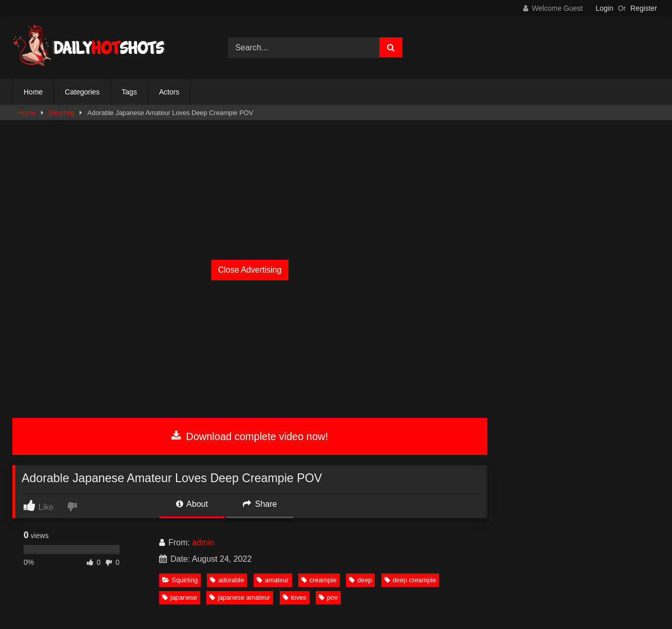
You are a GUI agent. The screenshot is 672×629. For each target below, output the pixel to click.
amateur (273, 580)
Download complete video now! (250, 436)
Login (604, 8)
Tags (129, 92)
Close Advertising (250, 270)
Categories (82, 92)
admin (203, 542)
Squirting (62, 113)
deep (360, 580)
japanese (180, 597)
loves (295, 597)
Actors (169, 92)
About (192, 504)
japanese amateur (240, 597)
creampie (319, 580)
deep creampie (410, 580)
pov (328, 597)
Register (644, 8)
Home (33, 92)
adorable (227, 580)
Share (260, 504)
